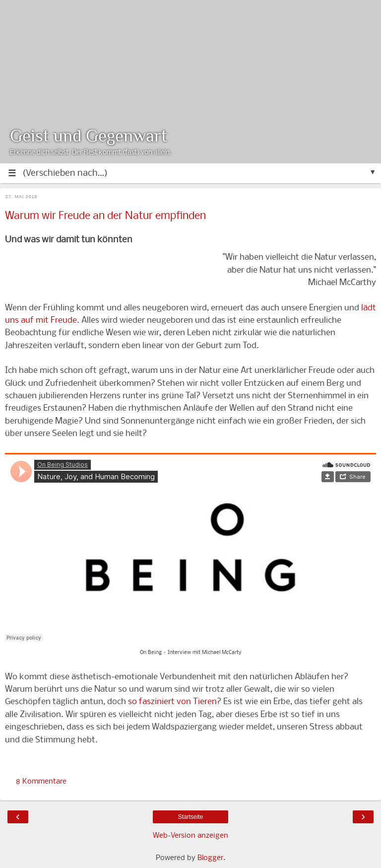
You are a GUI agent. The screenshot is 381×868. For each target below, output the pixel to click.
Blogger (210, 858)
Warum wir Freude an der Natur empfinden (105, 216)
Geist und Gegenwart (89, 136)
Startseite (191, 817)
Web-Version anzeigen (190, 836)
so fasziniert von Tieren (172, 702)
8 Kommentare (41, 782)
